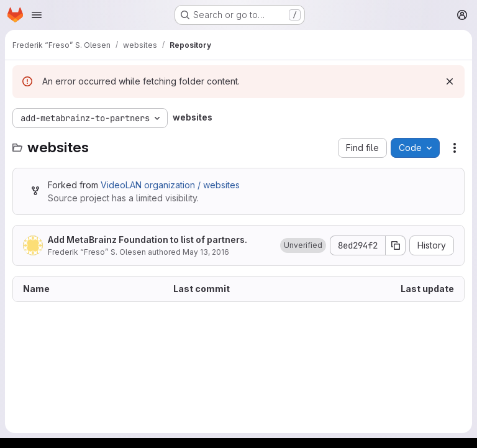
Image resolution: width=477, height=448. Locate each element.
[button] (303, 245)
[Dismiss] (450, 81)
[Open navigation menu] (37, 15)
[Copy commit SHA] (396, 245)
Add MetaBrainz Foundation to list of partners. (148, 240)
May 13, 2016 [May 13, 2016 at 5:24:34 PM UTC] (206, 252)
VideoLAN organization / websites (170, 185)
